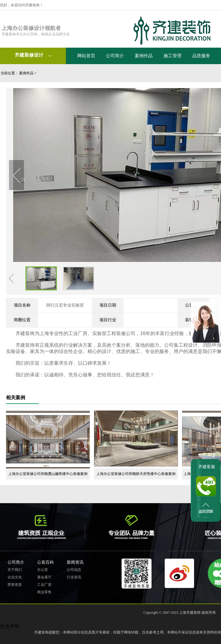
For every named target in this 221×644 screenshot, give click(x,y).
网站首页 (86, 56)
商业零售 (44, 592)
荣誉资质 (15, 585)
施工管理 (172, 56)
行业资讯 (74, 577)
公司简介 (115, 56)
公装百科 (46, 562)
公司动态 (74, 570)
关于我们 (15, 570)
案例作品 (144, 56)
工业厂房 (44, 585)
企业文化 (15, 577)
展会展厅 (44, 577)
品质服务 (201, 56)
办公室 (43, 570)
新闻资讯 (75, 562)
